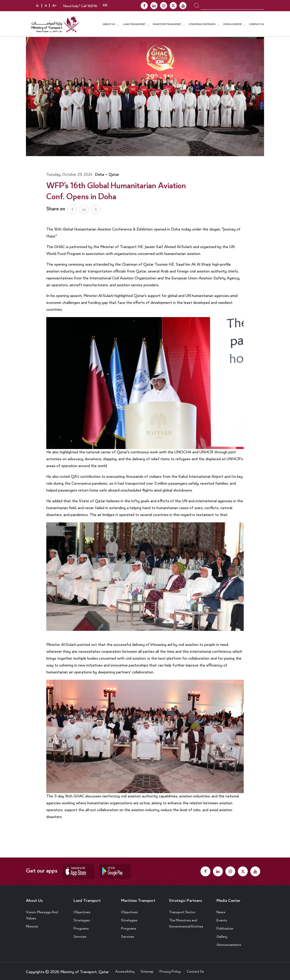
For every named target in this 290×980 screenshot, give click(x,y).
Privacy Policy (170, 969)
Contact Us (257, 23)
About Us (36, 898)
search (197, 6)
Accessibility (125, 969)
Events (222, 918)
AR (105, 6)
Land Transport (134, 23)
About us (109, 23)
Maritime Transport (132, 901)
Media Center (231, 898)
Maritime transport (167, 23)
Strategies (82, 918)
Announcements (229, 942)
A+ (54, 6)
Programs (81, 926)
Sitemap (147, 969)
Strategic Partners (202, 23)
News (221, 909)
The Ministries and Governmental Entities (186, 921)
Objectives (82, 909)
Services (80, 934)
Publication (225, 926)
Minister (32, 924)
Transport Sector (182, 909)
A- (38, 6)
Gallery (222, 934)
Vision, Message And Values (42, 913)
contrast (29, 6)
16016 (92, 7)
